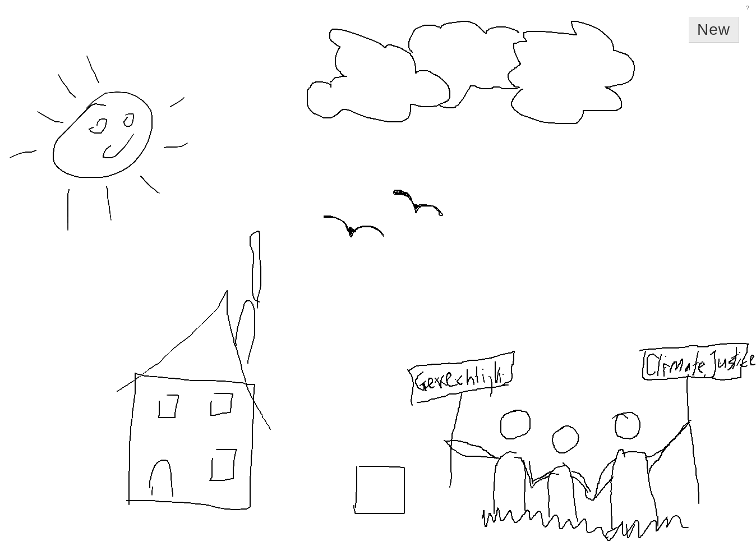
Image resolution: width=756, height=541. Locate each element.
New (714, 29)
